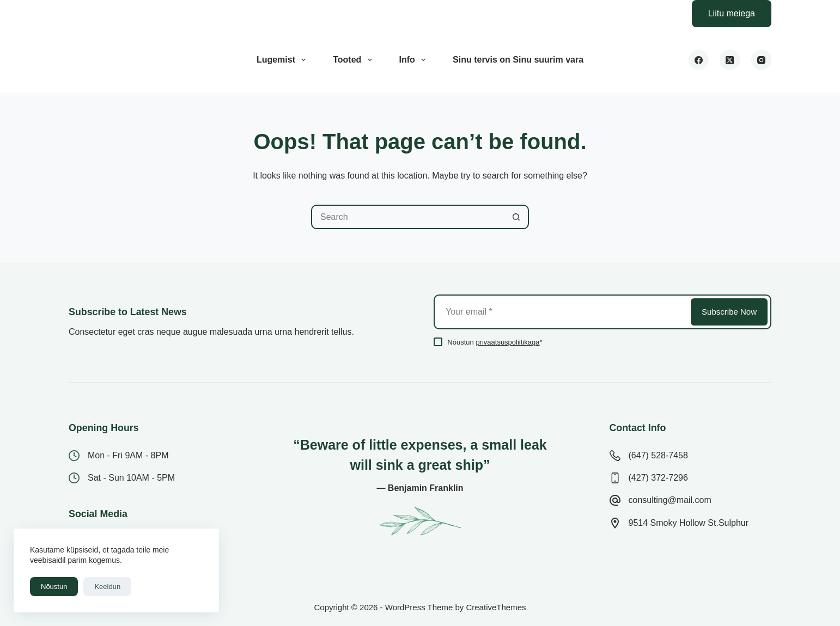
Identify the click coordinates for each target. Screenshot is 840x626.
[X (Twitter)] (730, 60)
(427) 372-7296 (658, 478)
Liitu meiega (732, 13)
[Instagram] (762, 60)
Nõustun (54, 587)
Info (415, 60)
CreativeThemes (496, 607)
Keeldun (107, 587)
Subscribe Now (729, 312)
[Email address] (561, 312)
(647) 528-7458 (658, 455)
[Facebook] (699, 60)
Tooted (354, 60)
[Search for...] (408, 217)
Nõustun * (495, 342)
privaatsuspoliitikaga (507, 342)
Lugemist (283, 60)
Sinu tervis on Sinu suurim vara (518, 60)
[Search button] (517, 217)
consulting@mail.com (670, 500)
